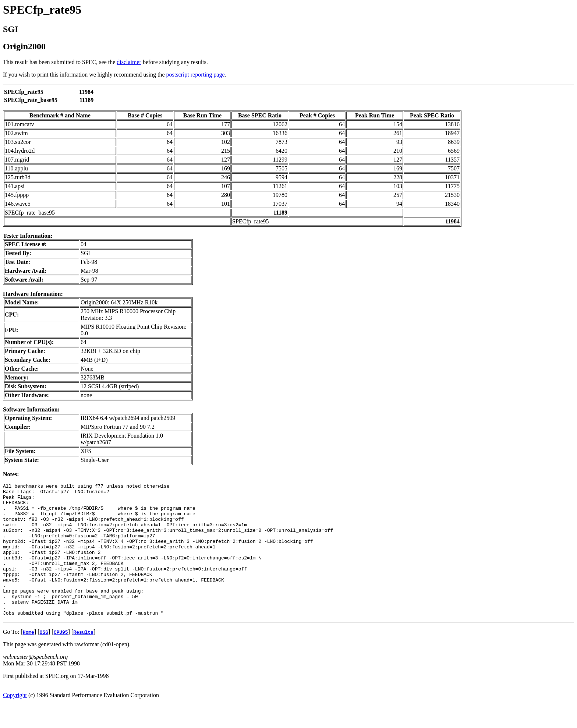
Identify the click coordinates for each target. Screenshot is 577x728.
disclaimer (129, 62)
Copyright (15, 722)
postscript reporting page (196, 75)
